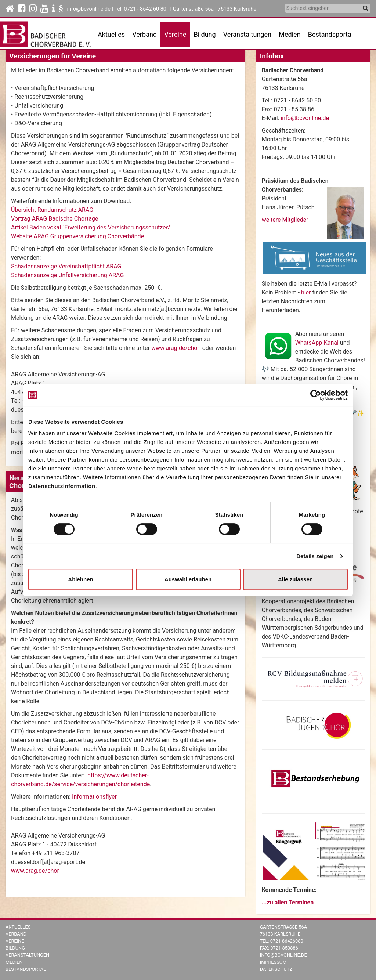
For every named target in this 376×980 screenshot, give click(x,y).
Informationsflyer (94, 797)
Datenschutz (276, 969)
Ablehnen (80, 579)
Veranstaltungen (27, 955)
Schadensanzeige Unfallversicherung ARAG (67, 275)
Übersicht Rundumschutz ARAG (52, 210)
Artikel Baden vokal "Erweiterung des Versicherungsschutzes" (91, 227)
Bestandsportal (331, 34)
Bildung (15, 948)
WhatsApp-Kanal (317, 343)
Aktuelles (18, 927)
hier (307, 292)
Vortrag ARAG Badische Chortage (55, 219)
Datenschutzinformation (62, 486)
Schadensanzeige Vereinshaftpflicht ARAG (66, 266)
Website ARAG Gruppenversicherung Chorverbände (77, 236)
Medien (14, 962)
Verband (16, 934)
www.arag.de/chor (175, 348)
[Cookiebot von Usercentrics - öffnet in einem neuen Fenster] (316, 395)
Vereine (15, 941)
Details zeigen (315, 556)
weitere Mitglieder (285, 220)
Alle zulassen (295, 579)
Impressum (273, 962)
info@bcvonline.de (89, 9)
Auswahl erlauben (188, 579)
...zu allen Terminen (288, 902)
